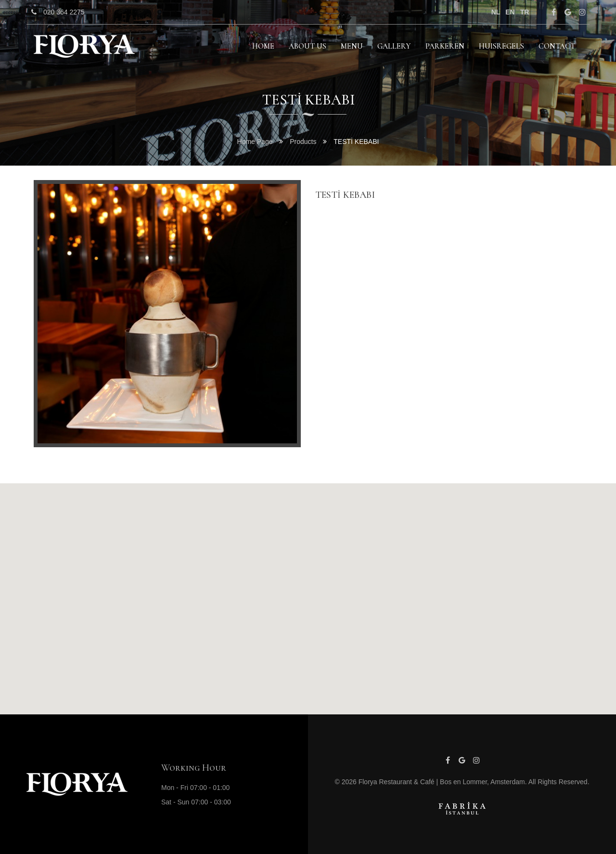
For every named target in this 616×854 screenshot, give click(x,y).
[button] (308, 590)
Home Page (256, 142)
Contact (557, 46)
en (510, 12)
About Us (308, 46)
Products (303, 142)
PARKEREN (445, 46)
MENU (352, 46)
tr (525, 12)
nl (496, 12)
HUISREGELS (501, 46)
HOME (263, 46)
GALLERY (394, 46)
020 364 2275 (56, 12)
